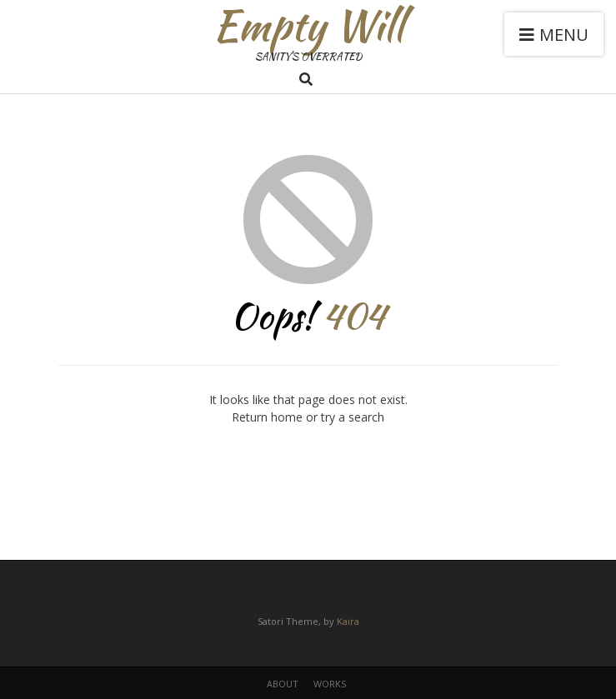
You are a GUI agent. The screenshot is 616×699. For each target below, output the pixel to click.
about (283, 684)
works (330, 684)
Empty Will (308, 25)
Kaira (348, 621)
